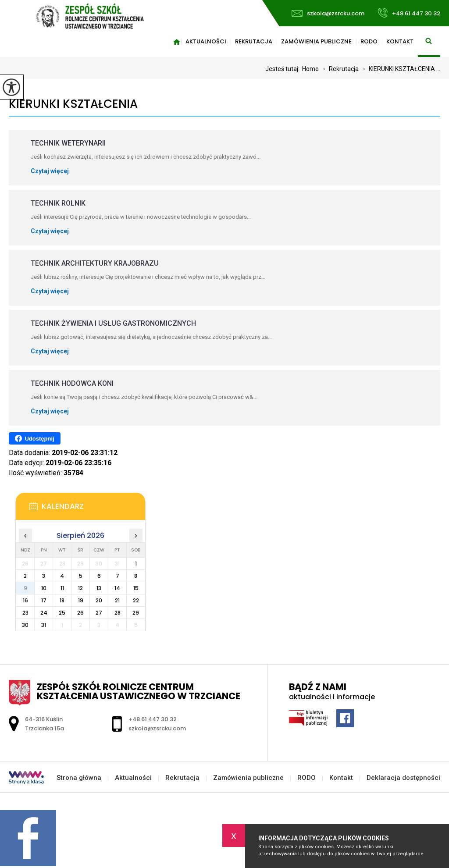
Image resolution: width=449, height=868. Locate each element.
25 (62, 613)
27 (99, 613)
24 (44, 613)
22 (136, 600)
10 (44, 588)
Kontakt (400, 41)
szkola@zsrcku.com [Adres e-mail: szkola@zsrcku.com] (157, 728)
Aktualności (206, 41)
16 (25, 600)
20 (99, 600)
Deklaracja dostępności (403, 778)
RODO (369, 41)
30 (25, 625)
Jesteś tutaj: (284, 69)
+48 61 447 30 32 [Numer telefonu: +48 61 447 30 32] (153, 719)
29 (136, 613)
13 (99, 588)
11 (62, 588)
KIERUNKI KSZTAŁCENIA (73, 104)
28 (118, 613)
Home (310, 69)
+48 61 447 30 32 (409, 13)
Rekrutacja (254, 41)
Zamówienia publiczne (316, 41)
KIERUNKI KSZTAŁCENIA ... (399, 69)
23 (25, 613)
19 (81, 600)
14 (117, 588)
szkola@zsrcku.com (328, 13)
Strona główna (177, 42)
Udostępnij (34, 438)
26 (80, 613)
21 (117, 600)
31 (44, 625)
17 (44, 600)
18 (62, 600)
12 (80, 588)
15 (136, 588)
